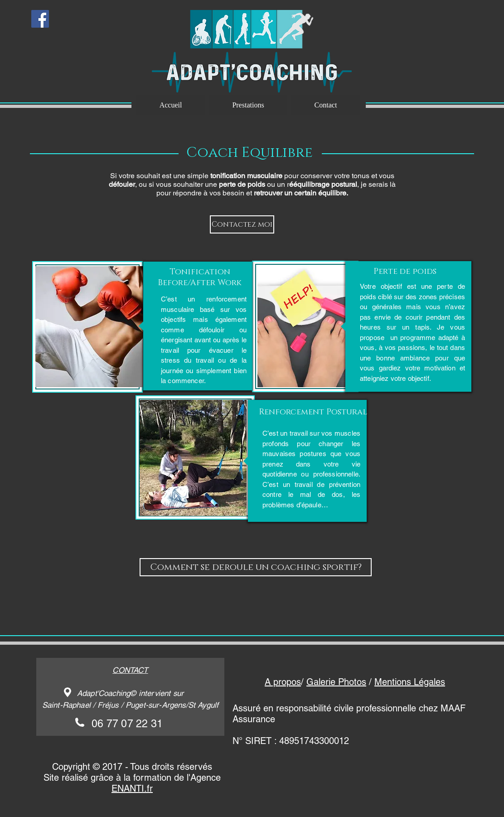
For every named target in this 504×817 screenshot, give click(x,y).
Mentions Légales (410, 682)
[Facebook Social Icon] (40, 19)
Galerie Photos (336, 682)
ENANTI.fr (132, 788)
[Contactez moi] (242, 224)
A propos (283, 682)
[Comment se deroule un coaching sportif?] (256, 567)
